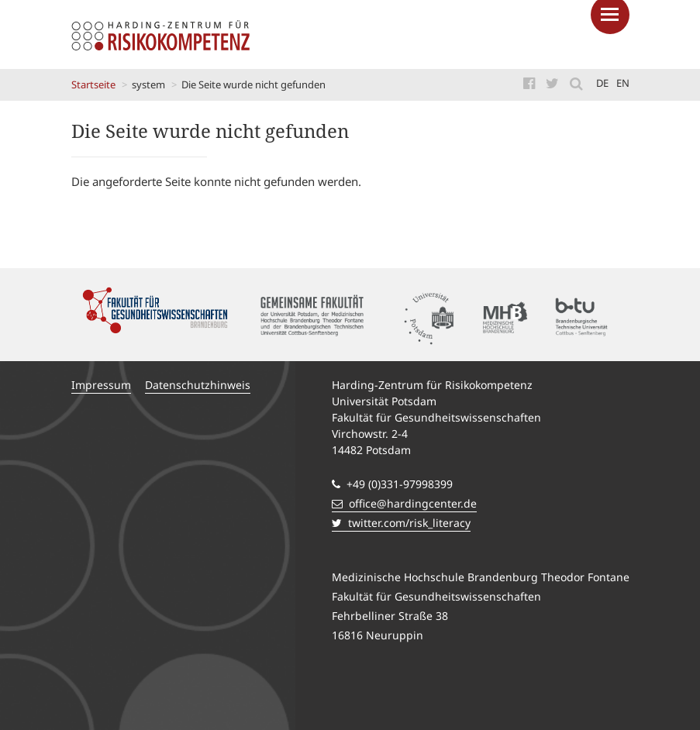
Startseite (93, 84)
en (623, 83)
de (602, 83)
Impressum (101, 385)
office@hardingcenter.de (404, 503)
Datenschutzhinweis (198, 385)
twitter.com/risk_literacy (401, 523)
